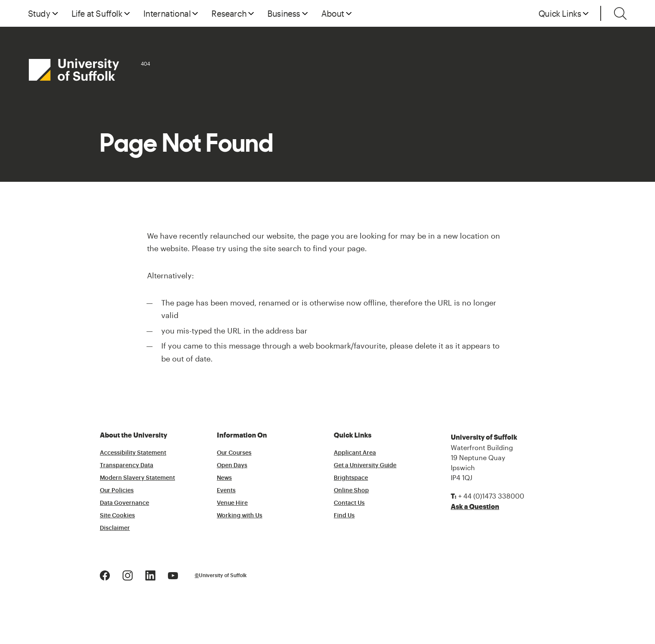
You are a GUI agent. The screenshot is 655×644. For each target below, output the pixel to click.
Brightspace (351, 478)
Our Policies (117, 491)
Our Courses (234, 453)
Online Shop (351, 491)
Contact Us (349, 503)
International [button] (167, 13)
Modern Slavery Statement (137, 478)
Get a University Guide (365, 466)
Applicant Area (355, 453)
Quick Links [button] (560, 13)
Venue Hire (232, 503)
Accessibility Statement (133, 453)
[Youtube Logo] (173, 575)
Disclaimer (115, 528)
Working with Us (240, 516)
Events (226, 491)
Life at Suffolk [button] (97, 13)
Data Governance (124, 503)
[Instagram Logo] (128, 575)
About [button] (333, 13)
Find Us (344, 516)
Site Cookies (117, 516)
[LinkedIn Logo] (150, 575)
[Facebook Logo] (105, 575)
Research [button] (229, 13)
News (224, 478)
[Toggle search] (620, 13)
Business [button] (284, 13)
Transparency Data (127, 466)
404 (145, 64)
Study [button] (39, 13)
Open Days (232, 466)
